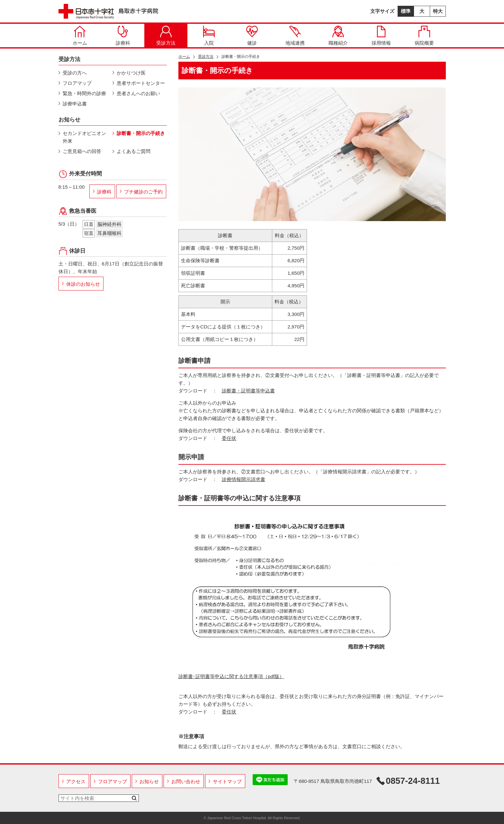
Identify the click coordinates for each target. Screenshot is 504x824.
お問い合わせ (186, 781)
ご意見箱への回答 (82, 151)
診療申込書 (75, 104)
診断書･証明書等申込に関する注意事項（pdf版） (231, 676)
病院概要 (424, 36)
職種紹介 (338, 36)
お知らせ (149, 781)
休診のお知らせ (83, 284)
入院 (209, 36)
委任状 (229, 438)
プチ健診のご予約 (143, 192)
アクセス (76, 781)
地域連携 (295, 36)
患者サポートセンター (141, 83)
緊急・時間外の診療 (84, 93)
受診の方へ (75, 73)
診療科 (123, 36)
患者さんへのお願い (138, 93)
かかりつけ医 (131, 73)
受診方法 (166, 36)
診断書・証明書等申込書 (248, 391)
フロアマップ (77, 83)
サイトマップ (227, 781)
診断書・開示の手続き (141, 133)
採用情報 (381, 36)
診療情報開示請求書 (243, 479)
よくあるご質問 (134, 151)
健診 (252, 36)
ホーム (80, 36)
